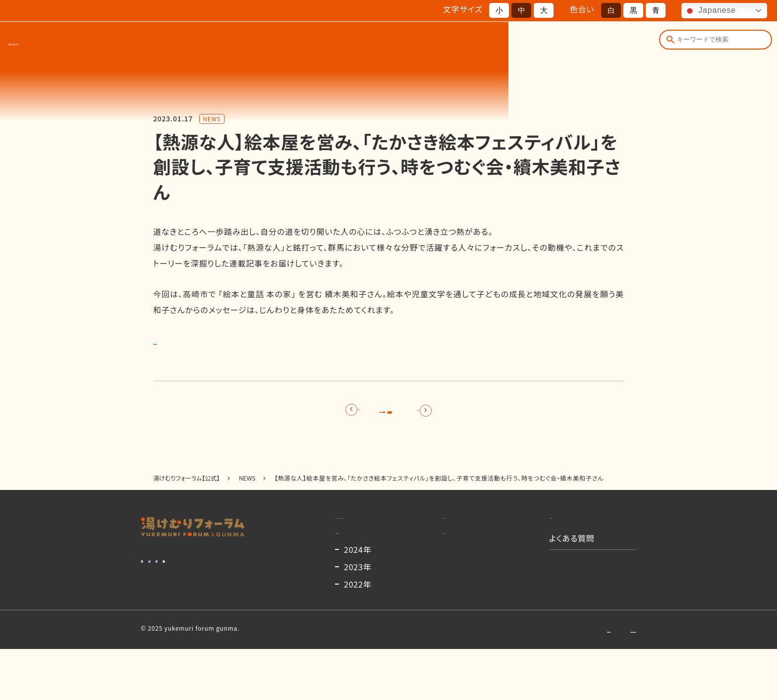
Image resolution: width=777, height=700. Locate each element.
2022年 (358, 635)
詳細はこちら (177, 340)
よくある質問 (617, 44)
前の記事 (298, 415)
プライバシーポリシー (607, 680)
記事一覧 (388, 415)
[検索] (668, 44)
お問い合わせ (539, 680)
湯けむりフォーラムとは (323, 44)
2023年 (358, 618)
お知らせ (505, 44)
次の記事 (479, 415)
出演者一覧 (452, 44)
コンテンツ (557, 44)
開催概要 (398, 44)
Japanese (710, 11)
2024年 (358, 600)
